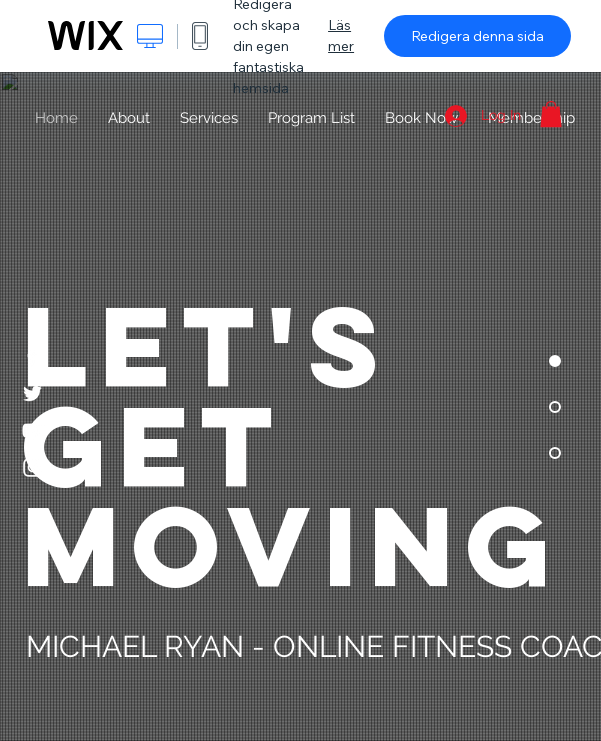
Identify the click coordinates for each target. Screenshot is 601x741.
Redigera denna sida (477, 36)
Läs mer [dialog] (341, 35)
